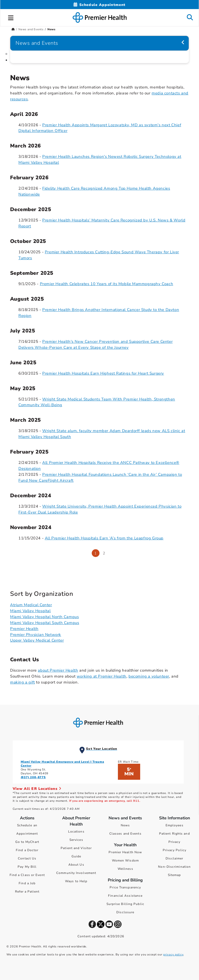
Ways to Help (76, 881)
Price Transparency (125, 887)
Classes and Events (125, 834)
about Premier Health (58, 670)
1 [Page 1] (95, 553)
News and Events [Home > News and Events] (31, 29)
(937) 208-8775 (33, 777)
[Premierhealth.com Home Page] (13, 29)
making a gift (23, 682)
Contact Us (27, 858)
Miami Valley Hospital (30, 611)
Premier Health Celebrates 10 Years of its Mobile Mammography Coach (107, 284)
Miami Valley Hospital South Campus (45, 623)
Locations (76, 831)
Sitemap (175, 875)
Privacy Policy (175, 850)
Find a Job (27, 883)
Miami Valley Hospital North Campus (44, 617)
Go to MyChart (27, 842)
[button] (11, 17)
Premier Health (24, 629)
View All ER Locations (37, 789)
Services (76, 840)
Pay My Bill (27, 867)
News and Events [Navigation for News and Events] (37, 43)
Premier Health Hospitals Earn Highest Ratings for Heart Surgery (103, 373)
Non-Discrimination (174, 867)
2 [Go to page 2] (104, 553)
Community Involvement (76, 873)
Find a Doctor (27, 850)
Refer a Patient (27, 892)
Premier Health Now (125, 852)
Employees (175, 825)
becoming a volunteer (149, 676)
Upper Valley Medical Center (37, 640)
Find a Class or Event (27, 875)
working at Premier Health (102, 676)
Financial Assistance (125, 896)
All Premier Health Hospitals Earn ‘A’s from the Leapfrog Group (104, 538)
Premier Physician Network (36, 635)
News (125, 825)
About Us (76, 865)
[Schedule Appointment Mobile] (99, 5)
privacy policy (173, 955)
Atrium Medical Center (31, 605)
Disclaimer (174, 858)
